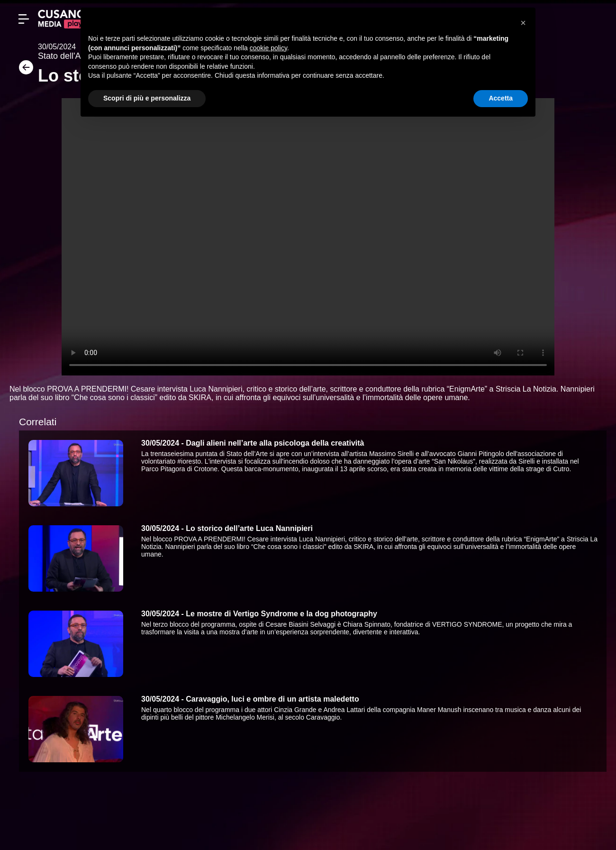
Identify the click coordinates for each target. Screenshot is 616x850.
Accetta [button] (501, 98)
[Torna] (24, 70)
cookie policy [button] (268, 48)
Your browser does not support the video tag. (308, 237)
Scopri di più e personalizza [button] (147, 98)
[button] (523, 23)
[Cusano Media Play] (62, 19)
